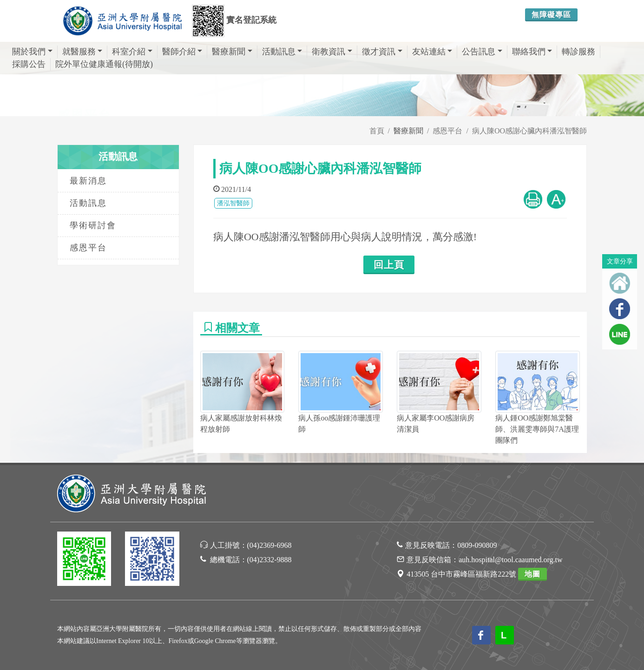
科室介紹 (132, 52)
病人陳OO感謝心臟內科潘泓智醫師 (529, 131)
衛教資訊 (332, 52)
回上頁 (389, 265)
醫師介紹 (182, 52)
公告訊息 (482, 52)
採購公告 (29, 64)
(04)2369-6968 (269, 545)
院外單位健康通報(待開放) (104, 64)
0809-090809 (477, 545)
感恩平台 (447, 131)
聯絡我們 (532, 52)
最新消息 (88, 181)
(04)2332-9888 (269, 560)
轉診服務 (578, 52)
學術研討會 (93, 225)
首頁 (377, 131)
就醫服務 (82, 52)
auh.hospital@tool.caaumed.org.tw (510, 560)
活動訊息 (282, 52)
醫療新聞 (232, 52)
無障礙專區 (551, 15)
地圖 (532, 574)
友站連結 (432, 52)
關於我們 (32, 52)
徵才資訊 (382, 52)
